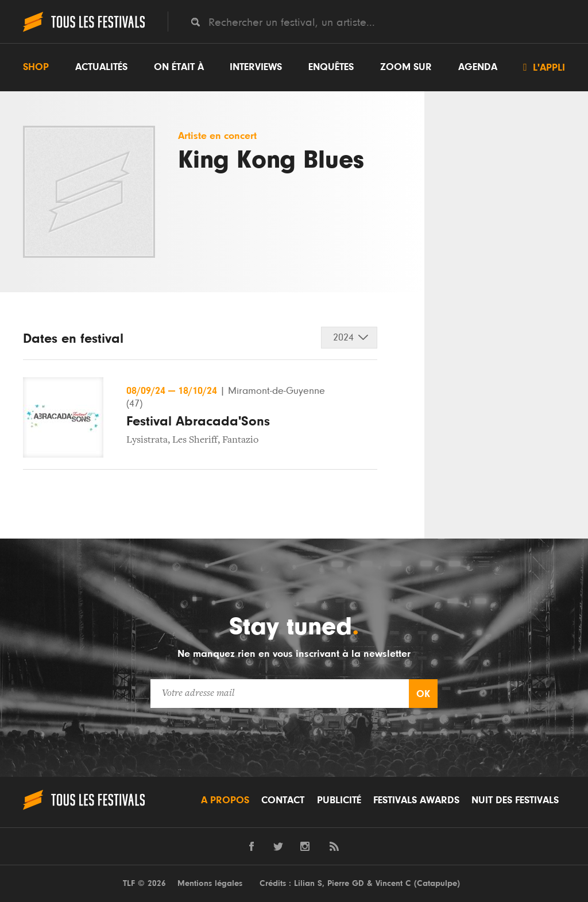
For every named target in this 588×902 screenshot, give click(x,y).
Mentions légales (210, 883)
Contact (283, 800)
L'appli (544, 67)
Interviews (256, 67)
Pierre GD (346, 883)
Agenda (478, 67)
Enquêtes (331, 67)
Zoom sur (406, 67)
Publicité (339, 800)
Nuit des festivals (515, 800)
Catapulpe (437, 883)
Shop (36, 67)
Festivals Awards (416, 800)
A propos (225, 800)
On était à (179, 67)
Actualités (101, 67)
